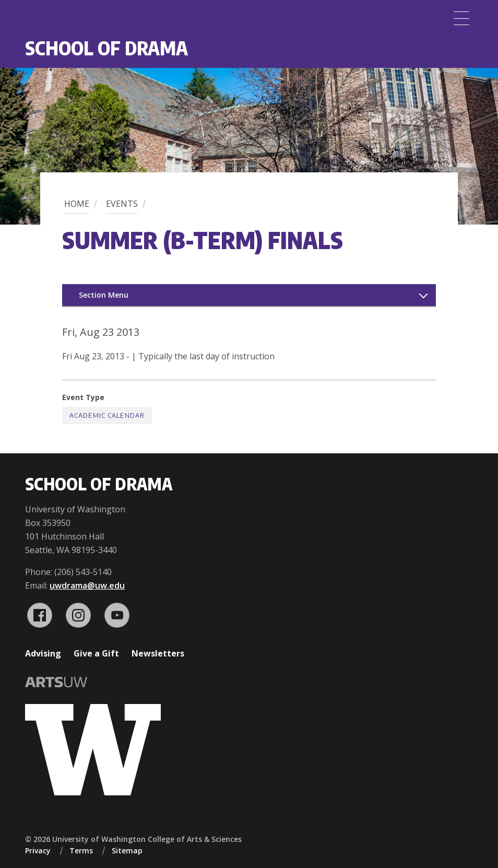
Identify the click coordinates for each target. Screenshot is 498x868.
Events (122, 204)
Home (77, 204)
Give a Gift (96, 653)
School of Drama (106, 48)
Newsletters (158, 653)
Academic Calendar (107, 415)
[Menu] (461, 18)
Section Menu (104, 295)
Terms (81, 851)
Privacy (38, 851)
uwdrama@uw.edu (87, 585)
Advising (43, 653)
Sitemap (127, 851)
